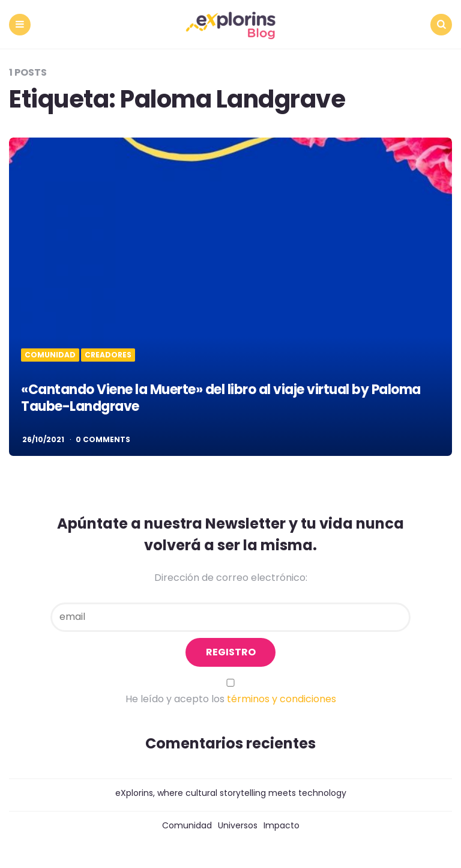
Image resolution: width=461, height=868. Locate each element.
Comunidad (50, 355)
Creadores (108, 355)
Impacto (282, 825)
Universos (238, 825)
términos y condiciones (282, 699)
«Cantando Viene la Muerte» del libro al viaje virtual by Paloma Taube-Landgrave (221, 398)
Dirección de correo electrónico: (231, 578)
